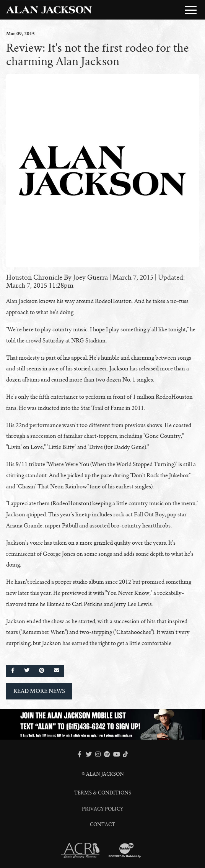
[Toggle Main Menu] (191, 10)
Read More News (39, 691)
